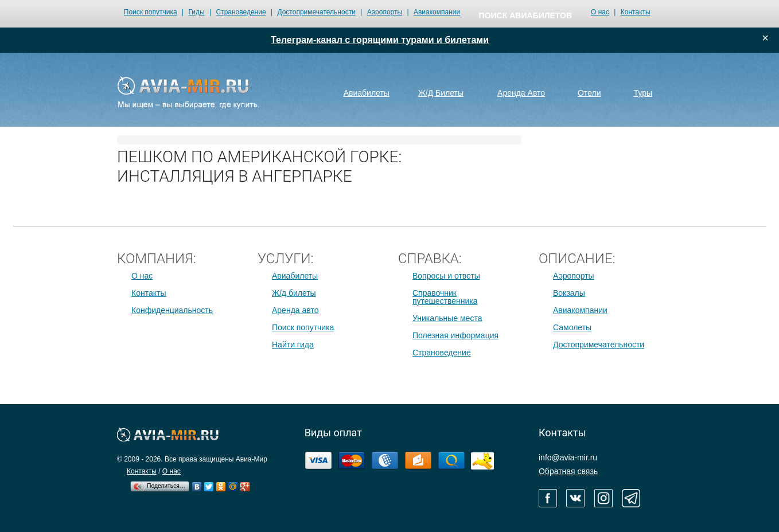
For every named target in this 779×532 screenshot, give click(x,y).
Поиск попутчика (151, 12)
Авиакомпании (437, 12)
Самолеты (572, 327)
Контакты (636, 12)
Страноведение (241, 12)
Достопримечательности (316, 12)
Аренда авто (295, 310)
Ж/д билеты (294, 293)
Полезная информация (455, 335)
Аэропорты (385, 12)
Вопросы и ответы (446, 276)
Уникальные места (447, 318)
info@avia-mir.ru (568, 457)
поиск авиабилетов (525, 15)
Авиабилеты (295, 276)
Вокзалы (569, 293)
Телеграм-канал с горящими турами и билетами (380, 40)
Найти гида (293, 345)
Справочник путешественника (445, 297)
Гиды (197, 12)
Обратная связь (568, 471)
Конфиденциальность (172, 310)
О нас (600, 12)
